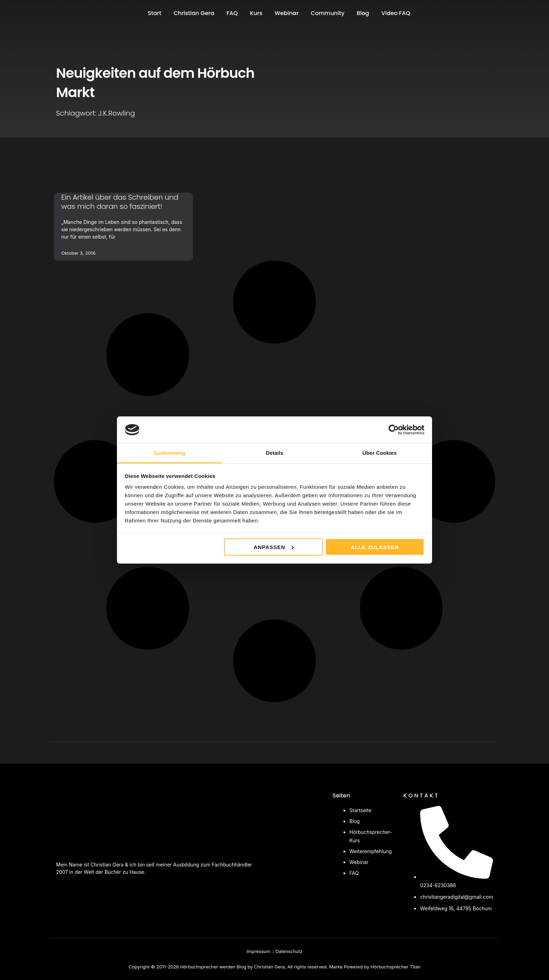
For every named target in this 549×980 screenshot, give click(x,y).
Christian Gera (194, 13)
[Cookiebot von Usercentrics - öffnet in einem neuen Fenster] (394, 430)
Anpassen (273, 547)
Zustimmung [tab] (170, 453)
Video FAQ (396, 13)
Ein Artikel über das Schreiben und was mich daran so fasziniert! (120, 202)
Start (155, 13)
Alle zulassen (375, 547)
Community (328, 13)
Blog (363, 13)
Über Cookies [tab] (380, 453)
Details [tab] (274, 453)
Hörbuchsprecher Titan (395, 967)
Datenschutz (289, 951)
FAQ (232, 13)
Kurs (256, 13)
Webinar (286, 13)
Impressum (258, 951)
